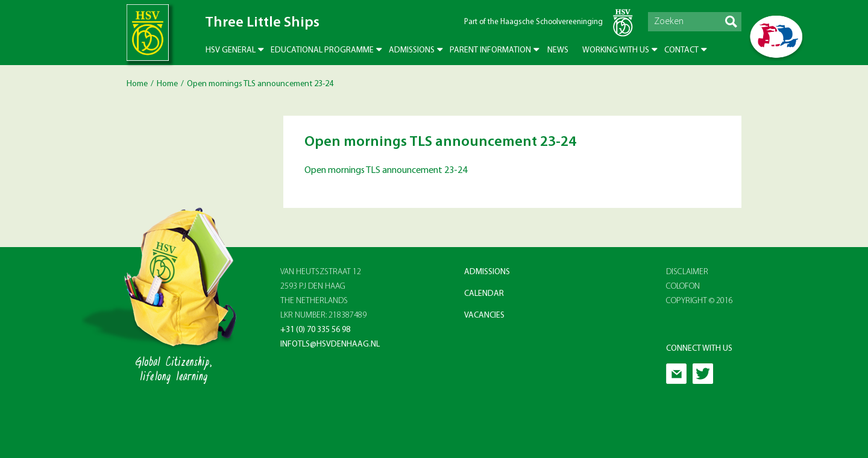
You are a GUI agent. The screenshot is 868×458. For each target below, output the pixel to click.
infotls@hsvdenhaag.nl (330, 344)
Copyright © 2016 (700, 301)
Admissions (412, 50)
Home (137, 84)
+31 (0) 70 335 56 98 (315, 330)
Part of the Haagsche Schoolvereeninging (533, 22)
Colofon (683, 287)
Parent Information (490, 50)
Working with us (616, 50)
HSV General (231, 50)
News (558, 50)
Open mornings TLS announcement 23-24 (386, 171)
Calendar (484, 294)
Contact (681, 50)
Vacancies (484, 315)
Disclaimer (687, 272)
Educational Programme (322, 50)
